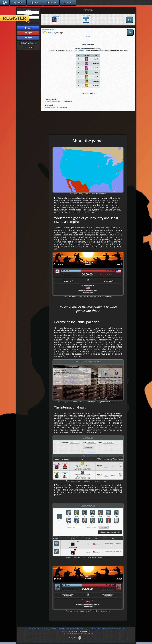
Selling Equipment (50, 107)
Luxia (65, 629)
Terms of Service (33, 629)
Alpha (58, 629)
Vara (100, 629)
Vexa (94, 629)
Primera (73, 629)
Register (28, 47)
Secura (80, 629)
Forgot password (28, 43)
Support (51, 629)
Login (29, 28)
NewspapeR (86, 16)
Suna (87, 629)
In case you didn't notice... (53, 101)
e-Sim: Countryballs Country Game (115, 629)
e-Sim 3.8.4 (65, 632)
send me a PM (83, 51)
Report (88, 37)
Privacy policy (43, 629)
